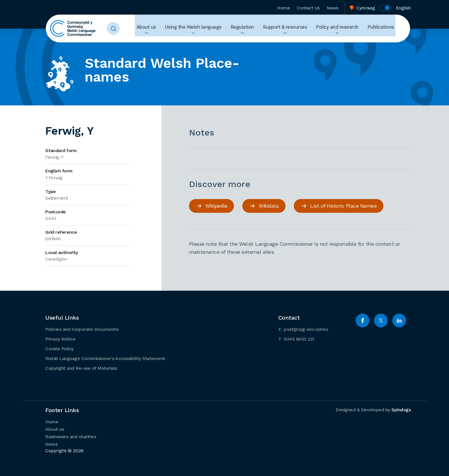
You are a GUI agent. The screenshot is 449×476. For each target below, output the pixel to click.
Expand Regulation (258, 39)
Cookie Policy (59, 348)
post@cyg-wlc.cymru (303, 329)
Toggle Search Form (120, 29)
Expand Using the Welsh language (214, 39)
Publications (382, 28)
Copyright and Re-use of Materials (81, 368)
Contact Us (308, 7)
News (332, 7)
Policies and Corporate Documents (82, 329)
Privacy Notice (60, 339)
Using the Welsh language (214, 28)
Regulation (258, 28)
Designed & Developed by (373, 409)
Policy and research (344, 28)
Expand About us (172, 39)
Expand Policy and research (344, 39)
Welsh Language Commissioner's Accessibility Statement (105, 358)
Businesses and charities (71, 436)
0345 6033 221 (296, 338)
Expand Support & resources (297, 39)
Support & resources (297, 28)
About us (172, 28)
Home (283, 7)
